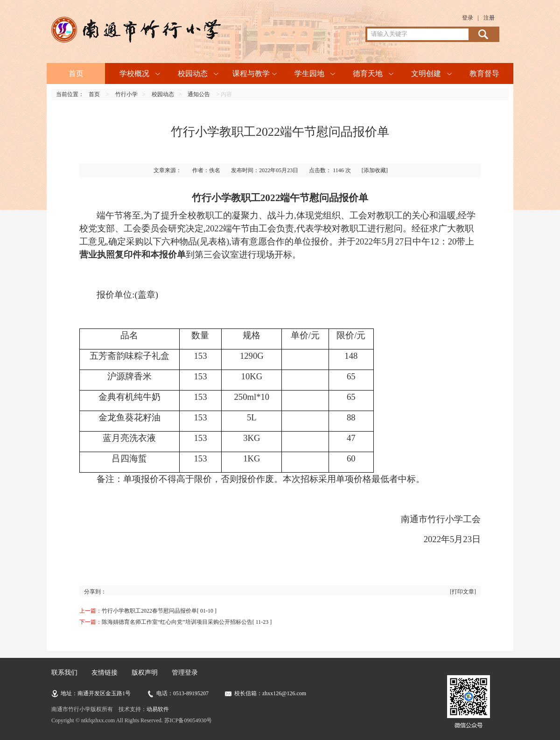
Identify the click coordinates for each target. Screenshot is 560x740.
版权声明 (145, 673)
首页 (76, 73)
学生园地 (309, 73)
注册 (489, 18)
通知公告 (199, 94)
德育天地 (368, 73)
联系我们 (64, 673)
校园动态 (193, 73)
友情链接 (105, 673)
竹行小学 (126, 94)
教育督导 (484, 73)
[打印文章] (463, 592)
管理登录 (185, 673)
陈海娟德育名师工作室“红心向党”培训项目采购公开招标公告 (177, 622)
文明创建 (426, 73)
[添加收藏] (375, 170)
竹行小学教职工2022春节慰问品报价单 (149, 611)
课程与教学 (251, 73)
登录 (468, 18)
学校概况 (134, 73)
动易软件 (158, 709)
